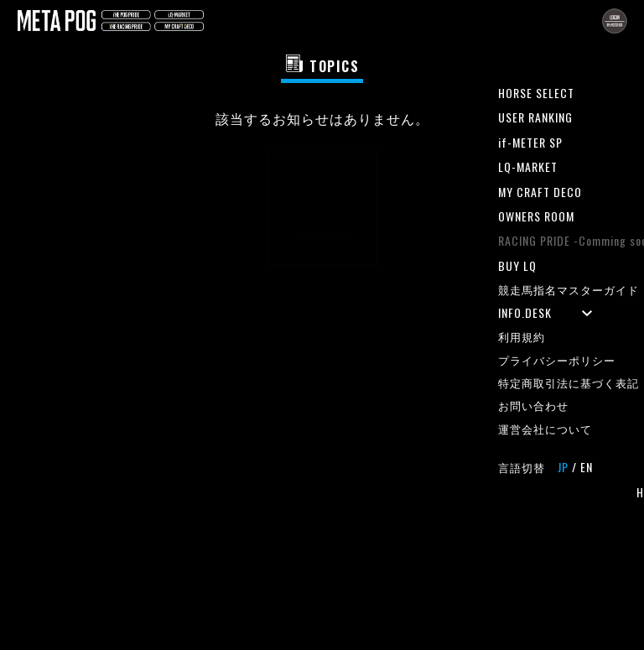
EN (587, 467)
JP (563, 467)
